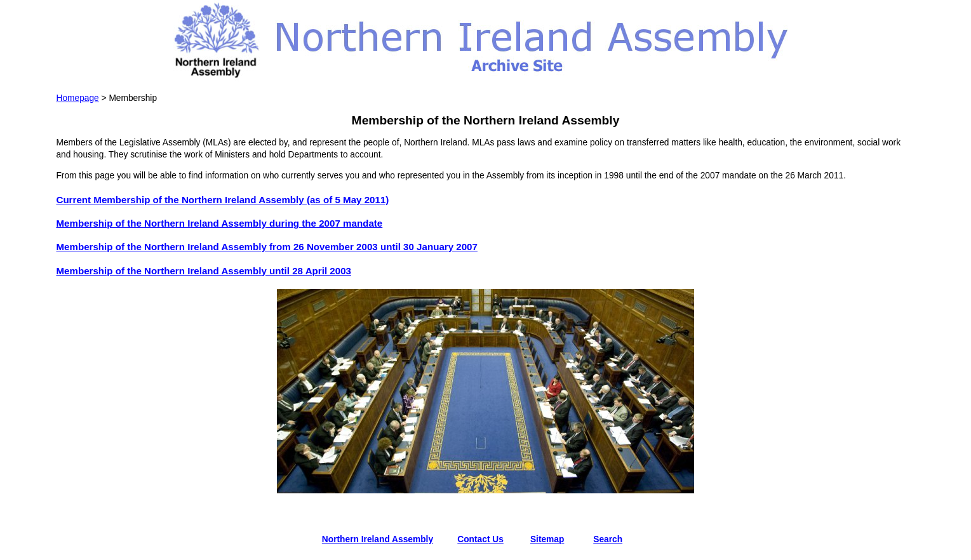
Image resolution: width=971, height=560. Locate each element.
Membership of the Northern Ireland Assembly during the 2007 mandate (219, 223)
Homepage (77, 98)
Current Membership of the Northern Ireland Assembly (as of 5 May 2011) (222, 200)
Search (608, 539)
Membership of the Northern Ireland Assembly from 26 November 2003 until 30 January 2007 (266, 247)
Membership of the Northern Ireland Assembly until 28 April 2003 (204, 271)
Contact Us (480, 539)
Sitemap (547, 539)
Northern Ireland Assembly (378, 539)
